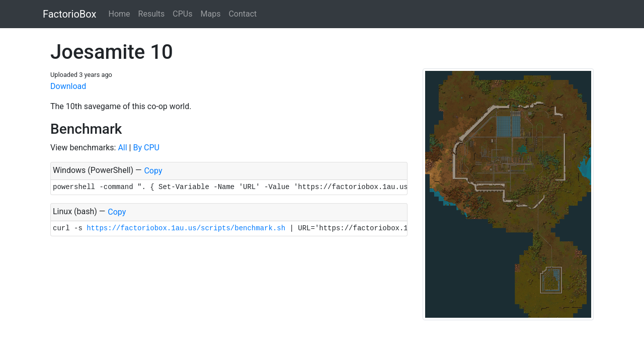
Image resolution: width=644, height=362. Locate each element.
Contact (243, 14)
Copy (153, 171)
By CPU (146, 148)
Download (68, 86)
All (122, 148)
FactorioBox (69, 14)
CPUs (182, 14)
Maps (210, 14)
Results (152, 14)
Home (119, 14)
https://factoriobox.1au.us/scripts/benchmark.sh (186, 228)
